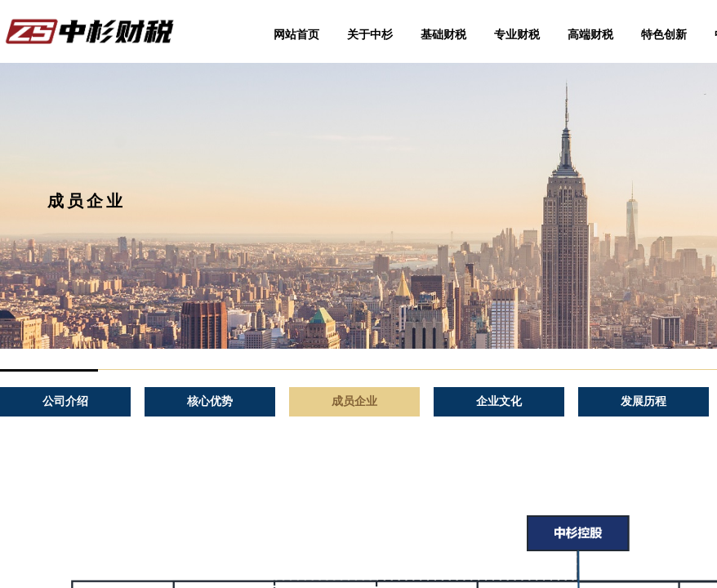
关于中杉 (370, 35)
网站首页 (296, 35)
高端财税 (590, 35)
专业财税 (517, 35)
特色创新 (664, 35)
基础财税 (443, 35)
